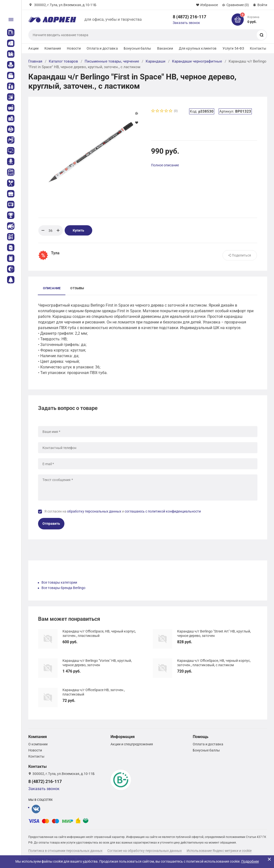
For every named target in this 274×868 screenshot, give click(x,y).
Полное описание (165, 165)
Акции (33, 48)
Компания (53, 48)
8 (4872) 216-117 (189, 17)
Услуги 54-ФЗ (233, 48)
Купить (78, 230)
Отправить (51, 524)
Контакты (258, 48)
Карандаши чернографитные (197, 61)
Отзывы (77, 288)
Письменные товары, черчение (112, 61)
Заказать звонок (186, 23)
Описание (52, 288)
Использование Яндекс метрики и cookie (219, 851)
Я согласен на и (123, 511)
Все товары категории (59, 582)
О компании (38, 744)
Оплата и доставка (102, 48)
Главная (35, 61)
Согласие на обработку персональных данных (145, 851)
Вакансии (165, 48)
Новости (74, 48)
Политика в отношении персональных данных (65, 851)
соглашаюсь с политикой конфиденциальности (163, 511)
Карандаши (156, 61)
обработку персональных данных (94, 511)
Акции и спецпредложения (132, 744)
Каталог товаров (63, 61)
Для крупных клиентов (198, 48)
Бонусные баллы (137, 48)
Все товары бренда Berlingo (63, 588)
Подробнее (250, 861)
